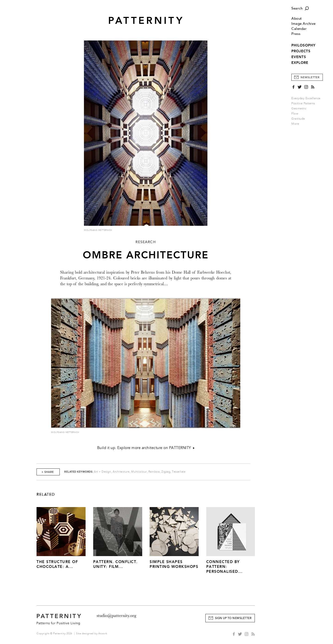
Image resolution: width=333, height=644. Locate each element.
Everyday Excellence (306, 98)
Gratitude (298, 119)
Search (297, 8)
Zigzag (166, 472)
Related (46, 495)
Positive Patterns (303, 103)
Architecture (121, 472)
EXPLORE (300, 63)
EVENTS (299, 57)
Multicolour (139, 472)
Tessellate (179, 472)
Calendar (299, 29)
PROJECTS (301, 51)
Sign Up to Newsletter (233, 618)
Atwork (103, 633)
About (297, 19)
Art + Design (102, 472)
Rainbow (154, 472)
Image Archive (304, 24)
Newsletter (310, 77)
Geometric (299, 108)
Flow (295, 114)
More (297, 124)
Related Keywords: (79, 472)
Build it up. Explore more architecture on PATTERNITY (146, 448)
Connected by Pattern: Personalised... (225, 567)
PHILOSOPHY (303, 45)
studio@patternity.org (116, 616)
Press (296, 34)
